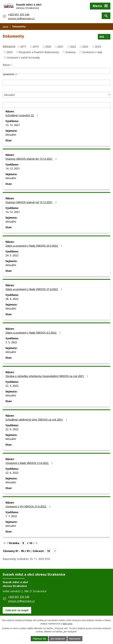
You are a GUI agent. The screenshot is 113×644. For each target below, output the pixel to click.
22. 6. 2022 (12, 429)
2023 (85, 47)
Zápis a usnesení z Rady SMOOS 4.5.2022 (34, 333)
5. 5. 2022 (11, 342)
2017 (23, 47)
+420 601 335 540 (19, 14)
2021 (60, 47)
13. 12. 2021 (13, 125)
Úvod (5, 26)
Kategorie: (9, 46)
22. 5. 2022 (12, 386)
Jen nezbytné (58, 639)
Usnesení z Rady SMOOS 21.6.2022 (30, 463)
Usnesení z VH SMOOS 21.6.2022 (28, 506)
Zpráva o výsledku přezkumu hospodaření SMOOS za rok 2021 (47, 376)
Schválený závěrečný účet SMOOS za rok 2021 (37, 420)
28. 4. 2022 (12, 299)
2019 (36, 47)
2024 (98, 47)
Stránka (14, 543)
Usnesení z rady (92, 52)
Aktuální (11, 135)
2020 (48, 47)
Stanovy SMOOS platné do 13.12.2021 (32, 159)
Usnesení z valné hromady (23, 58)
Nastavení (75, 639)
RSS (104, 37)
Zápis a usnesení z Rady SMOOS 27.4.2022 (34, 289)
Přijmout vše (39, 639)
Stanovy (71, 52)
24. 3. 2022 (12, 255)
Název (6, 65)
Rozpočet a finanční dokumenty (39, 52)
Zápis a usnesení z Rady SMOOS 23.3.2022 (34, 246)
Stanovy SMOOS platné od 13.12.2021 (32, 202)
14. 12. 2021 (13, 168)
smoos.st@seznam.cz (21, 18)
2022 (73, 47)
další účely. (68, 624)
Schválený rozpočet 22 (22, 115)
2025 (10, 52)
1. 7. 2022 (11, 516)
